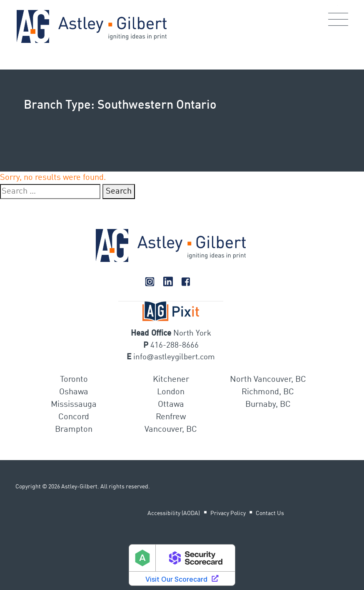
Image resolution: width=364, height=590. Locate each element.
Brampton (74, 430)
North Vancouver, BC (268, 380)
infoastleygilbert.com (174, 357)
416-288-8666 (175, 345)
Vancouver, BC (171, 430)
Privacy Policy (228, 513)
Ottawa (171, 405)
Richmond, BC (268, 392)
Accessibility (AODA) (174, 513)
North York (192, 333)
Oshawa (74, 392)
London (171, 392)
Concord (74, 417)
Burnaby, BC (268, 405)
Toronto (74, 380)
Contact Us (270, 513)
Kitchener (171, 380)
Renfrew (171, 417)
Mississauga (74, 405)
